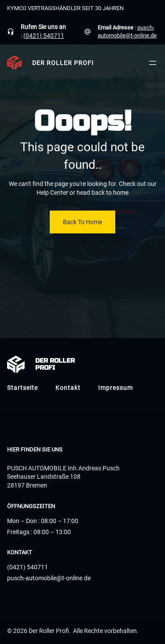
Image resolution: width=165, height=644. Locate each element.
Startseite (22, 388)
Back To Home (82, 222)
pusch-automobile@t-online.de (49, 578)
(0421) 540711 (44, 36)
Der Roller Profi (63, 63)
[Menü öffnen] (153, 63)
